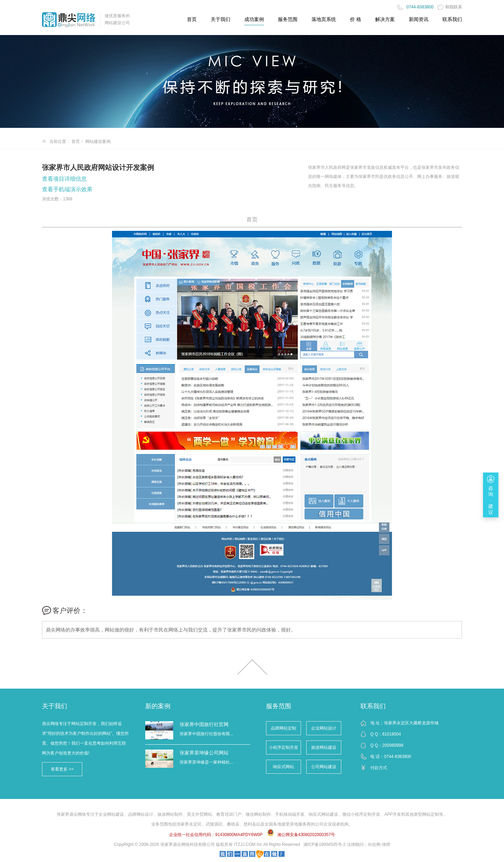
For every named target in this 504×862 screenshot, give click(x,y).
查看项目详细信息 (64, 179)
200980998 (393, 745)
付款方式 (379, 768)
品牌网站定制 (283, 728)
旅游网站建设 (324, 747)
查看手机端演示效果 (67, 189)
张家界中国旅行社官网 (204, 724)
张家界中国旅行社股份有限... (206, 734)
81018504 (391, 734)
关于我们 (55, 706)
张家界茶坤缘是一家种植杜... (206, 762)
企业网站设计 (324, 728)
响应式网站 (283, 767)
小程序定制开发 (283, 747)
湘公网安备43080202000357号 (306, 835)
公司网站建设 (324, 767)
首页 (192, 19)
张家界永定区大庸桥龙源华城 (411, 723)
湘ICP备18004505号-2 (324, 844)
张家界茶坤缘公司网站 (204, 753)
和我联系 (450, 7)
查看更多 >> (62, 769)
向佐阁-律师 (379, 844)
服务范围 (279, 706)
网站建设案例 (98, 142)
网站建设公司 (117, 23)
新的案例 (158, 706)
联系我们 (373, 706)
